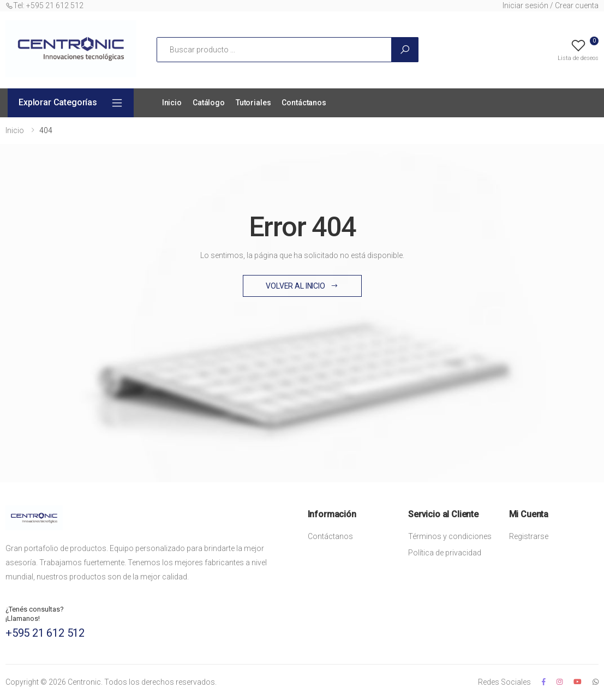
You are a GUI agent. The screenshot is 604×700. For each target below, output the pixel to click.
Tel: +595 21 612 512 (44, 5)
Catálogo (209, 103)
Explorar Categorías (58, 102)
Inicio (172, 103)
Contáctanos (304, 103)
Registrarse (529, 536)
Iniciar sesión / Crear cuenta (551, 5)
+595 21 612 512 (45, 633)
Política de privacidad (445, 553)
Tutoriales (253, 103)
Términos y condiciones (450, 536)
